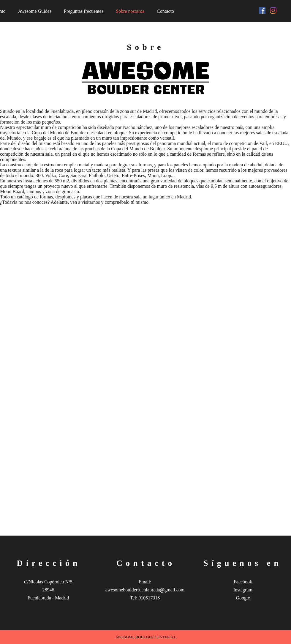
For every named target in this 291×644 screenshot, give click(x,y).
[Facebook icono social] (262, 10)
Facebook (243, 582)
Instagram (243, 590)
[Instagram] (273, 10)
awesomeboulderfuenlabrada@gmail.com (145, 590)
